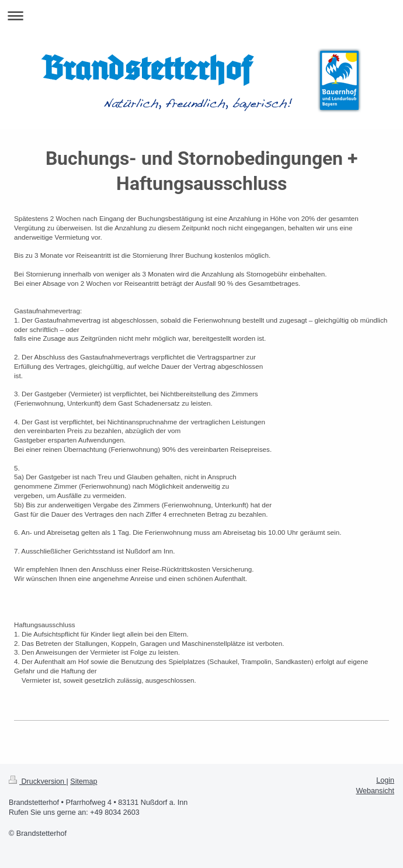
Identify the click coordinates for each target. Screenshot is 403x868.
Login (385, 780)
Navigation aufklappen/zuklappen (201, 15)
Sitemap (84, 781)
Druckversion (37, 781)
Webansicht (375, 791)
